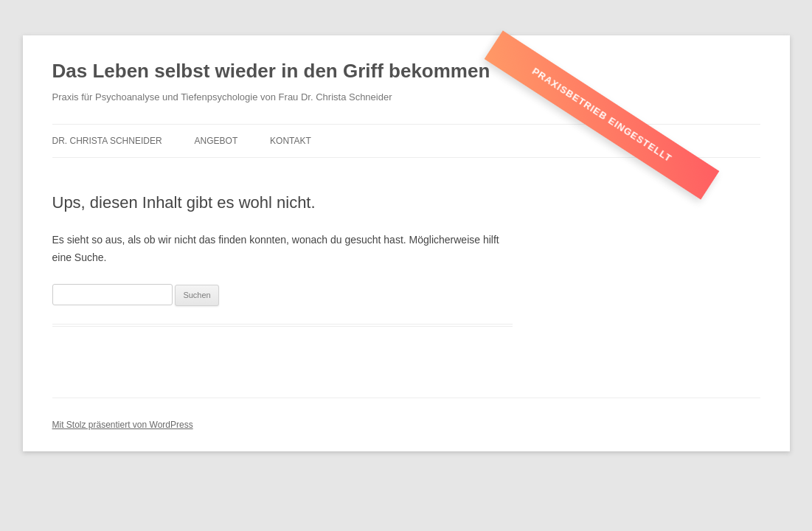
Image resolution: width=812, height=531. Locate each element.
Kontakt (291, 141)
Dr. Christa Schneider (107, 141)
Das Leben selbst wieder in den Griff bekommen (271, 71)
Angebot (216, 141)
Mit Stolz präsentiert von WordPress (123, 425)
